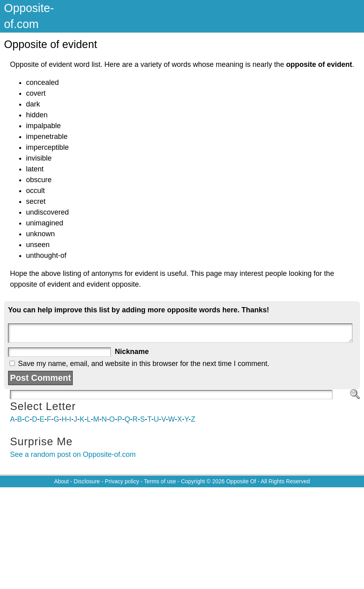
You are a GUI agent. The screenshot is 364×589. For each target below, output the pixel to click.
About (61, 481)
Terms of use (160, 481)
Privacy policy (122, 481)
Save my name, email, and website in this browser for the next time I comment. (144, 364)
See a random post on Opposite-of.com (73, 454)
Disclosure (87, 481)
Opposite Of (241, 481)
